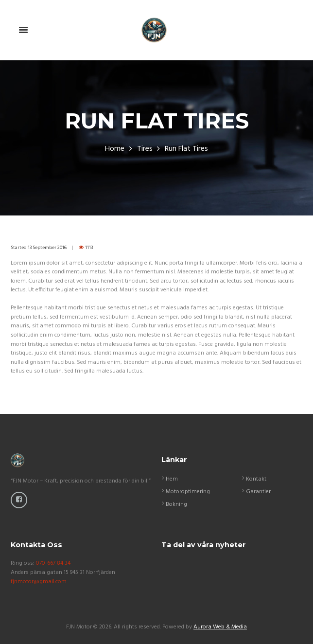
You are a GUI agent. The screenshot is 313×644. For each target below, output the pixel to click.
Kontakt (256, 479)
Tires (145, 149)
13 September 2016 (47, 248)
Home (115, 149)
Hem (172, 479)
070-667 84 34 (53, 563)
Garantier (258, 492)
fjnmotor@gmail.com (39, 582)
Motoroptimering (188, 492)
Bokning (176, 504)
